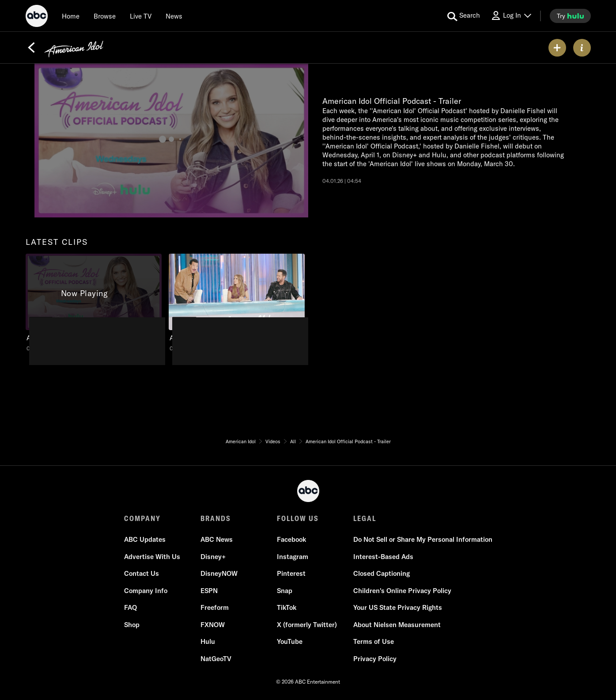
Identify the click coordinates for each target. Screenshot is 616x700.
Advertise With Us (152, 557)
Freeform (215, 607)
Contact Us (142, 573)
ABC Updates (145, 539)
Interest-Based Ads (383, 557)
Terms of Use (374, 641)
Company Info (146, 591)
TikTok (287, 607)
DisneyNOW (219, 573)
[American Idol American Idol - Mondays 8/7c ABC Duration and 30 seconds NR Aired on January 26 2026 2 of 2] (237, 303)
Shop (132, 625)
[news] (174, 16)
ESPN (209, 591)
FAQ (130, 607)
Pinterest (291, 573)
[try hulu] (570, 16)
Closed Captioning (382, 573)
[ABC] (37, 17)
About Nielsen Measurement (397, 625)
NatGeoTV (216, 659)
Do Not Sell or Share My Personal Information (423, 539)
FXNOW (213, 625)
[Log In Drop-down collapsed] (511, 16)
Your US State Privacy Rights (398, 607)
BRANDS (216, 518)
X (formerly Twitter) (307, 625)
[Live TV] (141, 16)
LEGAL (365, 518)
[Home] (71, 16)
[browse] (105, 16)
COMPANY (142, 518)
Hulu (208, 641)
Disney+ (213, 557)
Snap (285, 591)
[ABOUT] (582, 48)
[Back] (31, 48)
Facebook (291, 539)
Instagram (293, 557)
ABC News (217, 539)
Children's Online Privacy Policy (402, 591)
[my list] (557, 48)
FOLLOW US (298, 518)
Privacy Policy (375, 659)
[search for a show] (464, 16)
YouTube (290, 641)
